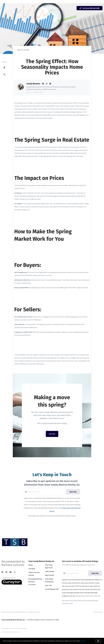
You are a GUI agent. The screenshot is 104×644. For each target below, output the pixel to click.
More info (83, 641)
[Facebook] (2, 572)
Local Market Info (52, 589)
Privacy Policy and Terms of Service (88, 596)
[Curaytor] (12, 584)
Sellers (41, 8)
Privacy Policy (98, 612)
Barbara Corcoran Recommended (21, 8)
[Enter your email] (47, 492)
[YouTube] (10, 572)
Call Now (32, 569)
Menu (69, 8)
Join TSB (48, 585)
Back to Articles (23, 50)
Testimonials (54, 8)
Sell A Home (50, 571)
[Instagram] (15, 572)
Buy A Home (50, 575)
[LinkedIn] (6, 572)
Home (31, 565)
